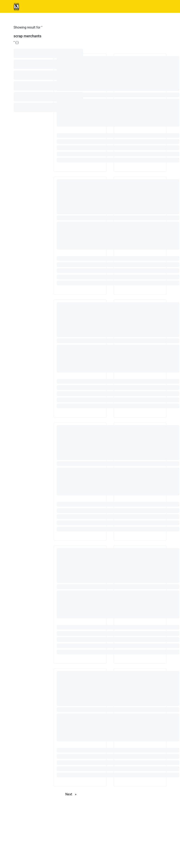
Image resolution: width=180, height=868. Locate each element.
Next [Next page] (72, 794)
